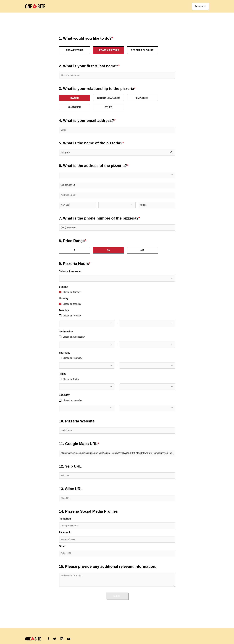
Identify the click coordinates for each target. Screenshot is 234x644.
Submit (117, 596)
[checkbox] (60, 292)
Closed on (72, 292)
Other (62, 546)
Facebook (65, 533)
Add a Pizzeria (75, 50)
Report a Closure (142, 50)
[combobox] (117, 175)
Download (200, 6)
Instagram (65, 519)
